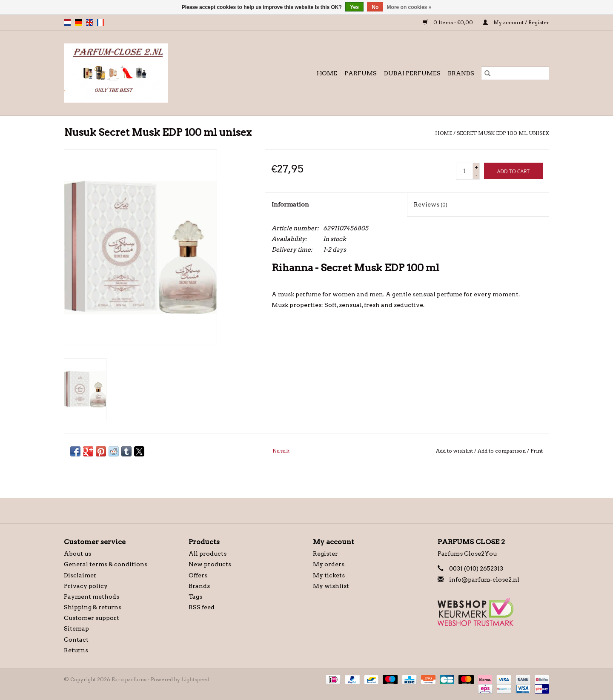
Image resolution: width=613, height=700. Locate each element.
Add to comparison (502, 451)
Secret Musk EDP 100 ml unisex (503, 133)
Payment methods (92, 597)
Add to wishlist (455, 451)
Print (537, 451)
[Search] (515, 73)
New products (210, 564)
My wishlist (331, 586)
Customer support (92, 618)
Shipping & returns (93, 607)
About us (77, 554)
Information (290, 204)
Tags (195, 597)
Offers (198, 575)
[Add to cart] (513, 171)
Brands (461, 73)
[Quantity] (464, 171)
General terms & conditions (106, 564)
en (89, 23)
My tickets (329, 575)
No (375, 7)
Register (325, 554)
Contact (76, 640)
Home (327, 73)
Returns (76, 650)
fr (100, 23)
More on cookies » (409, 7)
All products (208, 554)
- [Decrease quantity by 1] (476, 175)
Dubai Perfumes (412, 73)
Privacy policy (86, 586)
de (78, 23)
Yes (354, 7)
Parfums (361, 73)
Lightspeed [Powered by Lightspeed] (195, 679)
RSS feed (202, 607)
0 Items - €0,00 (448, 22)
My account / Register (516, 22)
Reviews (431, 204)
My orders (329, 564)
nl (67, 23)
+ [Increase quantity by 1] (476, 167)
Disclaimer (80, 575)
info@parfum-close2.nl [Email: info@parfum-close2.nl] (484, 580)
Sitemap (76, 628)
